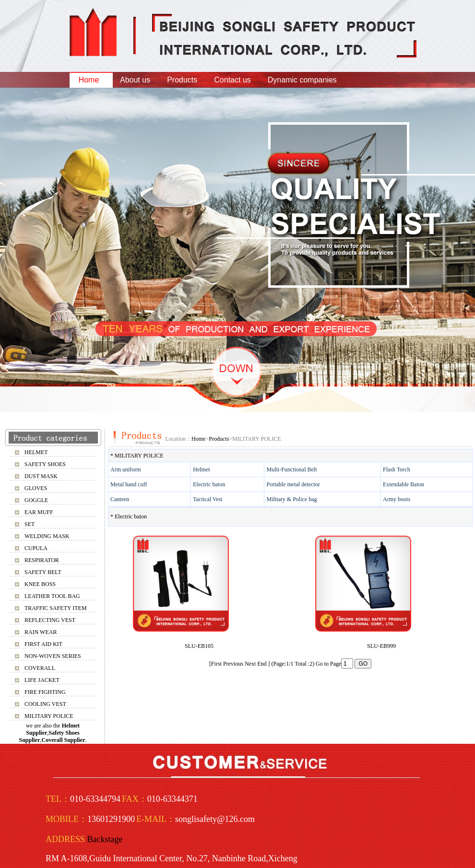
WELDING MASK (47, 536)
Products (182, 80)
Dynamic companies (302, 80)
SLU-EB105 (199, 646)
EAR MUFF (39, 512)
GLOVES (36, 488)
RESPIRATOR (42, 560)
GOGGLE (36, 500)
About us (135, 80)
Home (89, 80)
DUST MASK (41, 476)
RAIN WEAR (41, 632)
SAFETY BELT (43, 572)
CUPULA (36, 548)
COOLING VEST (45, 704)
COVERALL (40, 668)
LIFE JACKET (42, 680)
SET (30, 524)
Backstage (105, 839)
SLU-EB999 (381, 646)
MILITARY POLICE (49, 716)
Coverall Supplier (64, 740)
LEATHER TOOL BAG (52, 596)
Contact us (232, 80)
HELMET (36, 452)
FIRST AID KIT (43, 644)
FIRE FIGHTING (45, 692)
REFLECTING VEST (50, 620)
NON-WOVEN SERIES (53, 656)
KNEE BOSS (40, 584)
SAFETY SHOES (45, 464)
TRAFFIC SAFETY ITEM (56, 608)
